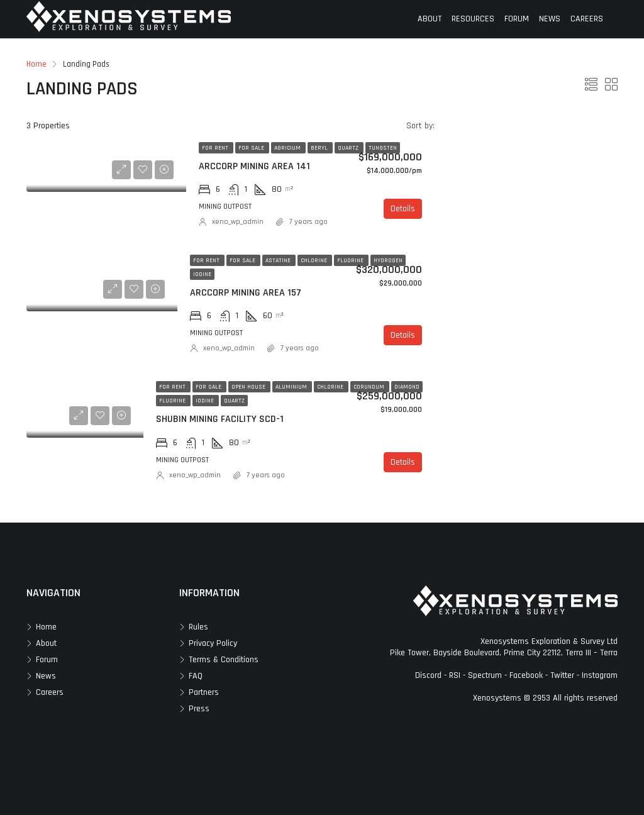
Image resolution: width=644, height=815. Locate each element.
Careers (50, 692)
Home (46, 627)
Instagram (600, 675)
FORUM (517, 19)
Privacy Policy (213, 643)
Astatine (279, 260)
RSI (455, 675)
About (46, 643)
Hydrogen (388, 260)
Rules (198, 627)
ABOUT (430, 19)
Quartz (349, 148)
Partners (204, 692)
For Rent (216, 148)
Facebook (526, 675)
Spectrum (485, 675)
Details (403, 209)
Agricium (288, 148)
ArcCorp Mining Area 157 (246, 293)
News (46, 676)
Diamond (407, 387)
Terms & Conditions (224, 660)
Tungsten (383, 148)
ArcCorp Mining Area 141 (254, 166)
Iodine (202, 274)
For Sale (252, 148)
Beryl (320, 148)
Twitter (562, 675)
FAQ (196, 676)
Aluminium (292, 387)
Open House (249, 387)
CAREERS (587, 19)
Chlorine (315, 260)
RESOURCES (473, 19)
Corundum (370, 387)
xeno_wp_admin (238, 222)
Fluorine (351, 260)
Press (199, 709)
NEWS (550, 19)
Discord (428, 675)
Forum (47, 660)
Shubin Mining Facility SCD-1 (220, 419)
